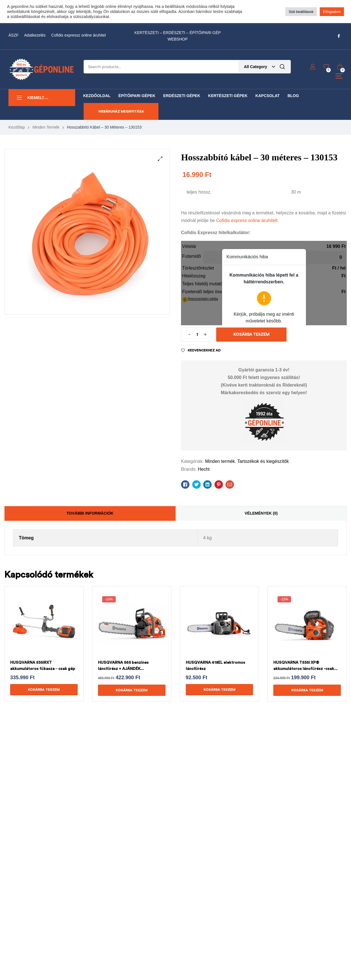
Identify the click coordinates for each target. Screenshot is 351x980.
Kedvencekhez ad (204, 350)
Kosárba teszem (251, 334)
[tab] (90, 513)
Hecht (204, 469)
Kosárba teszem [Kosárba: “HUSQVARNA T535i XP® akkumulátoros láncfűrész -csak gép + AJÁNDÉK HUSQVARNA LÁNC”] (307, 690)
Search (282, 67)
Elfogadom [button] (332, 12)
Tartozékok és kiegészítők (263, 461)
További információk (90, 513)
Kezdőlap (17, 127)
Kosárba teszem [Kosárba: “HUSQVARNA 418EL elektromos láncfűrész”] (219, 690)
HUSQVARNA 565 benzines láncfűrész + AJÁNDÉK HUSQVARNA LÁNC (123, 669)
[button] (160, 159)
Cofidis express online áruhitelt (247, 220)
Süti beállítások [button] (301, 12)
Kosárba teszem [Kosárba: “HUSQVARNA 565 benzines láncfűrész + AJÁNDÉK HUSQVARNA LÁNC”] (132, 690)
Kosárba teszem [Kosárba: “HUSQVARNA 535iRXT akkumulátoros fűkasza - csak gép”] (44, 690)
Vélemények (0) (261, 513)
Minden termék (46, 127)
